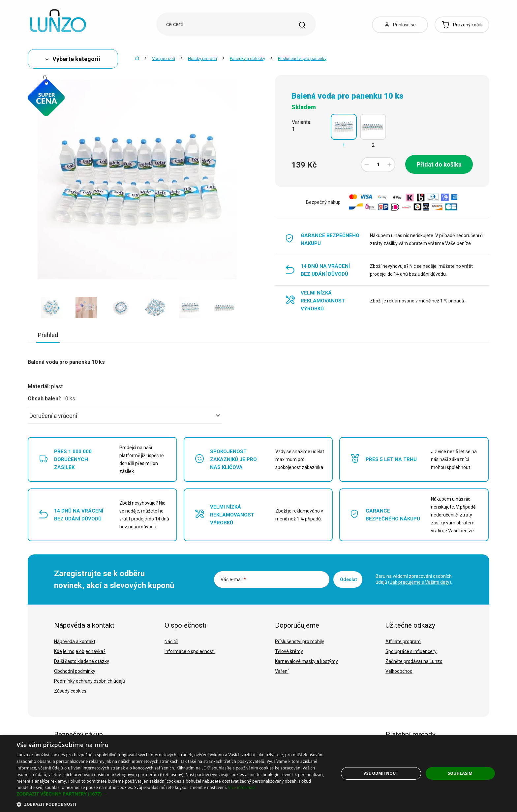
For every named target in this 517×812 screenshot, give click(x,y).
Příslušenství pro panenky (302, 59)
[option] (52, 307)
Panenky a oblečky (247, 59)
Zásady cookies (70, 691)
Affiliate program (403, 641)
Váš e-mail (233, 579)
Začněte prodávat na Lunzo (414, 661)
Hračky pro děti (202, 59)
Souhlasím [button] (460, 773)
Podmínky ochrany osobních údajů (90, 681)
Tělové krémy (289, 651)
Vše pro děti (164, 59)
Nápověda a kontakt (75, 641)
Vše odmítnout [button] (381, 773)
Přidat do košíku (439, 164)
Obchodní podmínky (75, 671)
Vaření (282, 671)
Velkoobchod (399, 671)
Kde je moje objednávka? (80, 651)
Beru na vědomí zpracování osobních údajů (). (414, 579)
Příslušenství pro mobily (300, 641)
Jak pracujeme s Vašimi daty (420, 582)
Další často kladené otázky (82, 661)
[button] (173, 794)
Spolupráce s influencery (411, 651)
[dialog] (258, 773)
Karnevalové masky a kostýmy (306, 661)
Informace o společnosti (190, 651)
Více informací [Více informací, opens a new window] (242, 787)
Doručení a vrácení (125, 416)
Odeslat (349, 579)
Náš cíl (171, 641)
